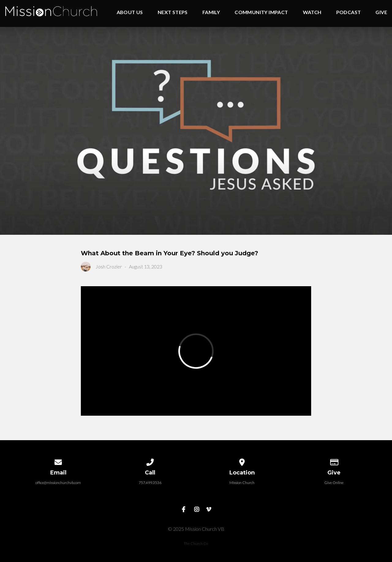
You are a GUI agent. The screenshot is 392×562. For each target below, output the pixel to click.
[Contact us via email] (58, 461)
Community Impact (261, 12)
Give (381, 12)
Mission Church (242, 483)
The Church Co (196, 543)
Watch (312, 12)
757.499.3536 (150, 483)
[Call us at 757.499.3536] (150, 461)
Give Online (334, 483)
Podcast (349, 12)
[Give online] (334, 461)
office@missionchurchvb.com (58, 483)
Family (211, 12)
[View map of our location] (242, 461)
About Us (130, 12)
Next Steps (173, 12)
